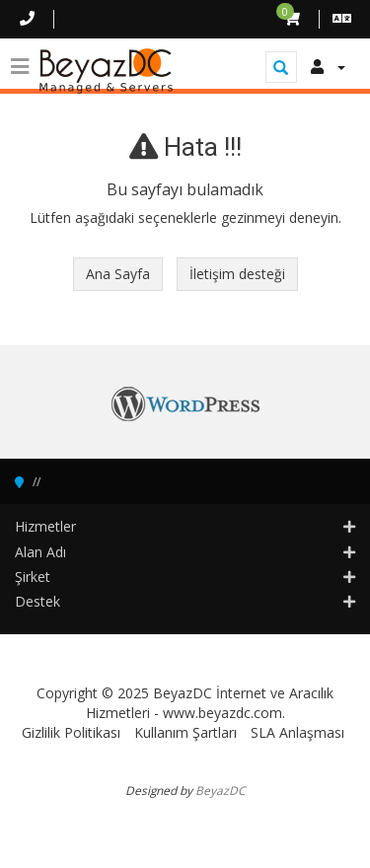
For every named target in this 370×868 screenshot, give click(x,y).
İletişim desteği (237, 274)
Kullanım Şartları (185, 732)
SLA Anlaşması (297, 732)
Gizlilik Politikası (71, 732)
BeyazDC (220, 790)
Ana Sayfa (118, 274)
